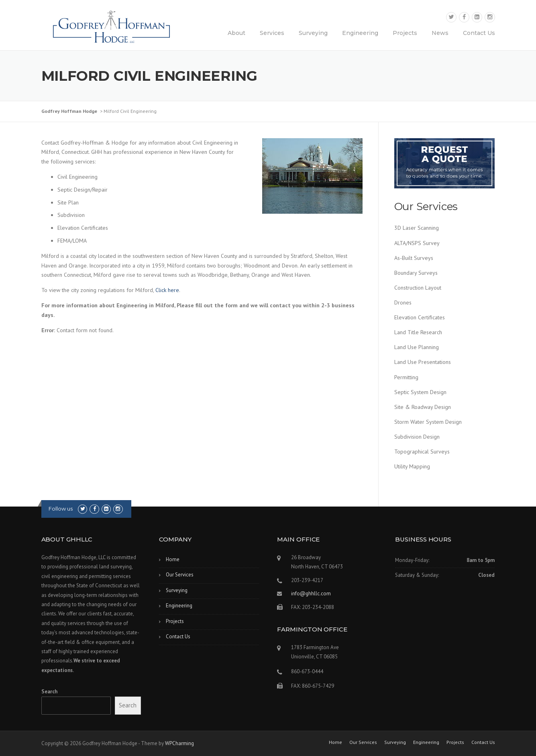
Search (49, 692)
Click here (167, 290)
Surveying (313, 33)
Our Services (180, 575)
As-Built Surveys (414, 258)
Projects (405, 33)
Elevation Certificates (420, 317)
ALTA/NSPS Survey (417, 243)
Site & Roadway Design (423, 407)
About (236, 33)
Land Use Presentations (423, 362)
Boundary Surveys (416, 273)
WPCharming (179, 743)
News (440, 33)
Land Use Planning (417, 347)
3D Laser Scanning (417, 228)
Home (173, 559)
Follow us (61, 509)
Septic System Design (420, 392)
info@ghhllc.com (311, 594)
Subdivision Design (417, 437)
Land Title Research (418, 332)
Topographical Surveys (422, 452)
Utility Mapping (412, 466)
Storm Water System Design (428, 422)
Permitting (406, 377)
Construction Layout (418, 288)
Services (272, 33)
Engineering (360, 33)
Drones (403, 302)
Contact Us (479, 33)
